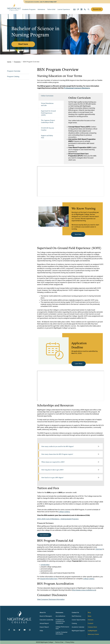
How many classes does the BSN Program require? (57, 454)
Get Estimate (44, 535)
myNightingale (92, 631)
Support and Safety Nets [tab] (47, 136)
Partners (91, 620)
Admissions (41, 9)
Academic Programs (29, 9)
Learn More (79, 364)
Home (9, 62)
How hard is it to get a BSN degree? (52, 477)
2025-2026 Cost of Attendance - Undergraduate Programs (58, 519)
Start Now (78, 234)
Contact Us (75, 613)
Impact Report (44, 627)
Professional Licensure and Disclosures (60, 622)
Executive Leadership (46, 620)
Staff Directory (76, 616)
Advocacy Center (93, 634)
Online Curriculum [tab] (47, 96)
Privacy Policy (70, 642)
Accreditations (60, 616)
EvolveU (90, 623)
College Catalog (89, 579)
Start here (23, 44)
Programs (17, 62)
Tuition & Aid (51, 9)
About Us (43, 613)
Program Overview (14, 71)
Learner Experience (64, 9)
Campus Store (92, 627)
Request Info (97, 9)
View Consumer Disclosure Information (51, 600)
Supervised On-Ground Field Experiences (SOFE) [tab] (48, 113)
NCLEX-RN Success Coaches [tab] (47, 129)
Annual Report (44, 623)
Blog (89, 613)
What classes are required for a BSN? (53, 462)
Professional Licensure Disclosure (77, 88)
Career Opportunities (79, 620)
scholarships (45, 565)
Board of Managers (46, 616)
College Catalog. (64, 512)
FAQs (41, 631)
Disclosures (59, 613)
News (90, 616)
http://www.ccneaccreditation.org (84, 590)
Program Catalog (13, 77)
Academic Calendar (78, 627)
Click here (99, 549)
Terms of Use (59, 642)
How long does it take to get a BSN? (53, 470)
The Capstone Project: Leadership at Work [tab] (48, 121)
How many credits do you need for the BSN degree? (58, 446)
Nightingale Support (78, 631)
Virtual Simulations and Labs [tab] (47, 104)
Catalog (74, 623)
